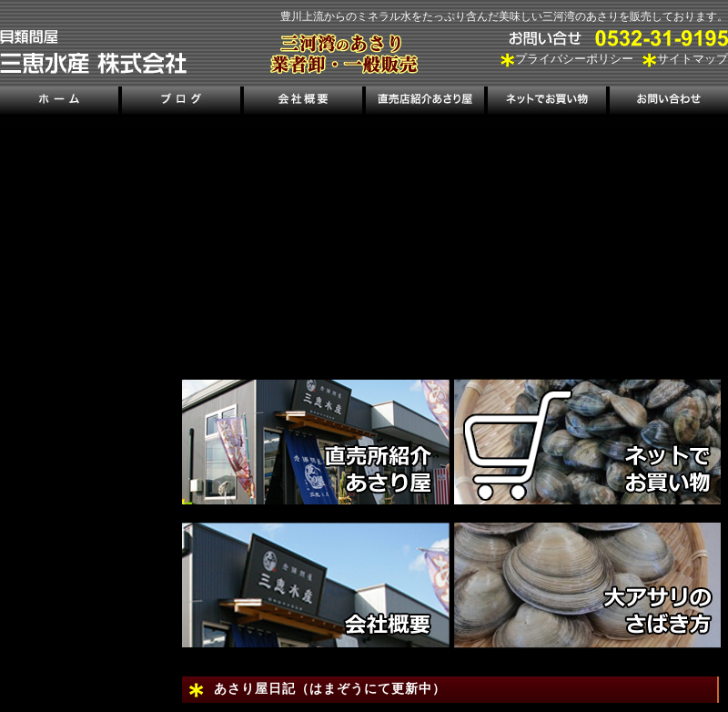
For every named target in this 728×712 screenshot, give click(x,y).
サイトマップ (693, 59)
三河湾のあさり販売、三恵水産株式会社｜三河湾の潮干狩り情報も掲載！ (93, 52)
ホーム (61, 102)
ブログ (182, 102)
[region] (455, 241)
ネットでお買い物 (546, 102)
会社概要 (303, 102)
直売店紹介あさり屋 (425, 102)
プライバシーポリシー (574, 59)
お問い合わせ (667, 102)
